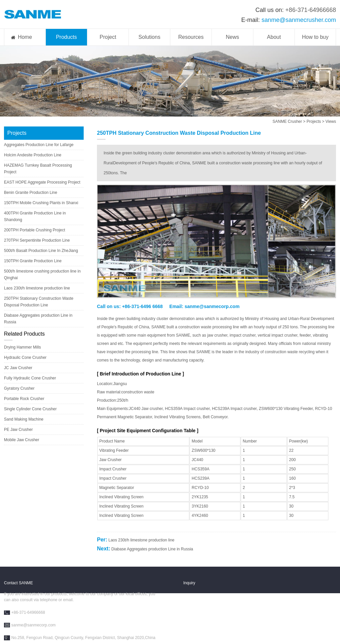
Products (66, 37)
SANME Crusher (287, 121)
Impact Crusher (113, 469)
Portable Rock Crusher (24, 399)
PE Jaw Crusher (18, 430)
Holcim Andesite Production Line (33, 155)
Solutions (149, 37)
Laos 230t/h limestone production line (37, 288)
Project (108, 37)
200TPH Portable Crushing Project (35, 230)
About (274, 37)
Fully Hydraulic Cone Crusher (30, 378)
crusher (291, 335)
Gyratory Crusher (19, 388)
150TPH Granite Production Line (33, 261)
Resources (191, 37)
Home (25, 37)
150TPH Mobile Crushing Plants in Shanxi (41, 203)
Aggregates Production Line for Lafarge (39, 145)
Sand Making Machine (24, 419)
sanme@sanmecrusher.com (299, 20)
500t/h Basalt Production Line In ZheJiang (41, 251)
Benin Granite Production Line (31, 193)
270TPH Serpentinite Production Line (37, 240)
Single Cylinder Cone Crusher (30, 409)
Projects (314, 121)
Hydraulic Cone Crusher (25, 358)
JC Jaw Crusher (18, 368)
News (232, 37)
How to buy (315, 37)
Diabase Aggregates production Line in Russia (152, 549)
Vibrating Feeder (114, 450)
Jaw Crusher (110, 460)
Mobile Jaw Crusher (22, 440)
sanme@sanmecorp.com (212, 306)
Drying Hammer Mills (22, 347)
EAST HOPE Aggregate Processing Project (42, 182)
